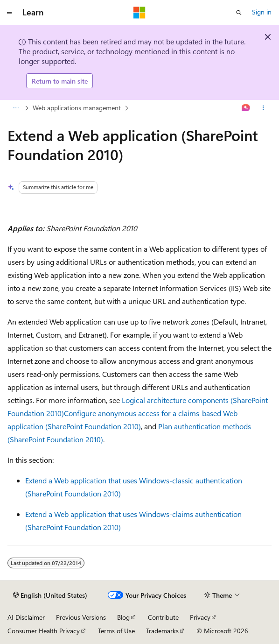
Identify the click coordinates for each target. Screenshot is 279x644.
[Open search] (239, 13)
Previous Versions (81, 617)
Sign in (262, 12)
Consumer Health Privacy (44, 631)
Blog (123, 617)
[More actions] (263, 108)
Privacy (200, 617)
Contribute (163, 617)
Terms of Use (116, 631)
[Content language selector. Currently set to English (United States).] (50, 595)
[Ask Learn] (246, 108)
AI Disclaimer (26, 617)
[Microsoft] (139, 13)
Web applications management (77, 108)
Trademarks (162, 631)
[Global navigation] (9, 13)
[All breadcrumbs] (16, 108)
